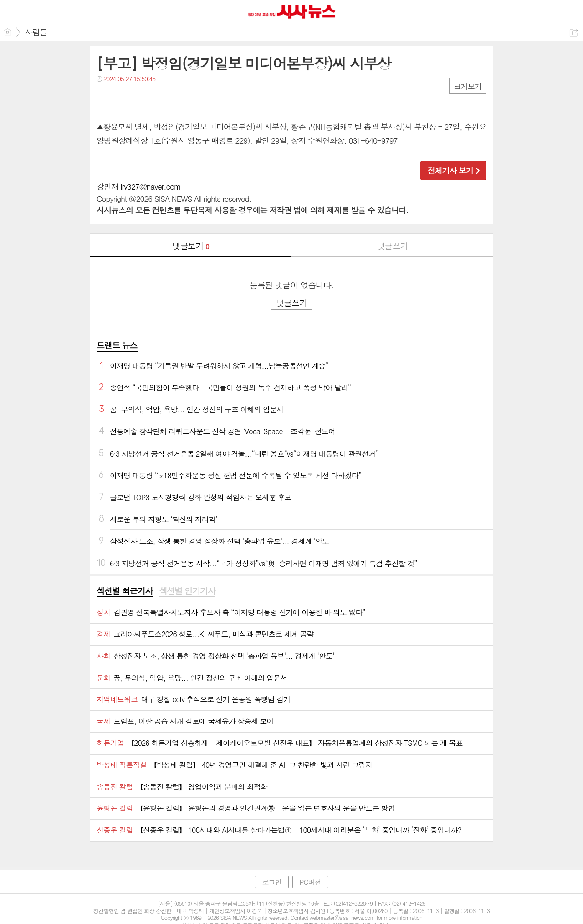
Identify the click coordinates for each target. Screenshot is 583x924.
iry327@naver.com (151, 186)
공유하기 (574, 33)
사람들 (36, 32)
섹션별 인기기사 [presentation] (187, 591)
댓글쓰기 (393, 246)
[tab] (125, 591)
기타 (159, 97)
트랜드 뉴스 (117, 345)
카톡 (141, 97)
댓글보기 (191, 246)
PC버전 (310, 882)
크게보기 (468, 86)
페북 (105, 97)
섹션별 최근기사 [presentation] (125, 591)
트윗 (123, 97)
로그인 (271, 882)
